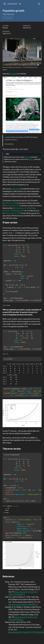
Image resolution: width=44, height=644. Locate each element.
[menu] (5, 4)
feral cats (27, 157)
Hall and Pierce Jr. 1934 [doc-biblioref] (22, 208)
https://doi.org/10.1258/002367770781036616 (26, 632)
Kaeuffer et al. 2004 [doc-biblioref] (10, 203)
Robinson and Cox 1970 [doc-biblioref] (12, 206)
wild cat (31, 159)
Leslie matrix (16, 189)
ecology (9, 18)
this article (13, 74)
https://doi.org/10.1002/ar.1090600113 (23, 604)
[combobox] (39, 4)
